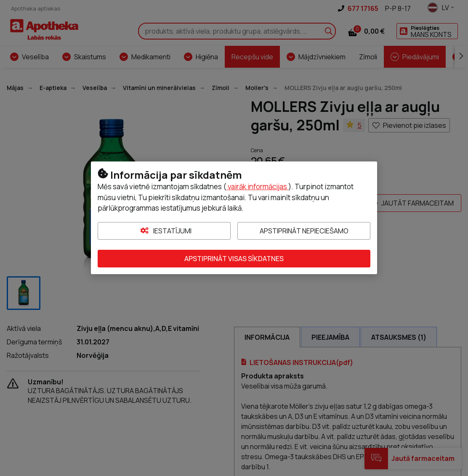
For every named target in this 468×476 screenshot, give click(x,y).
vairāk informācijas (257, 186)
